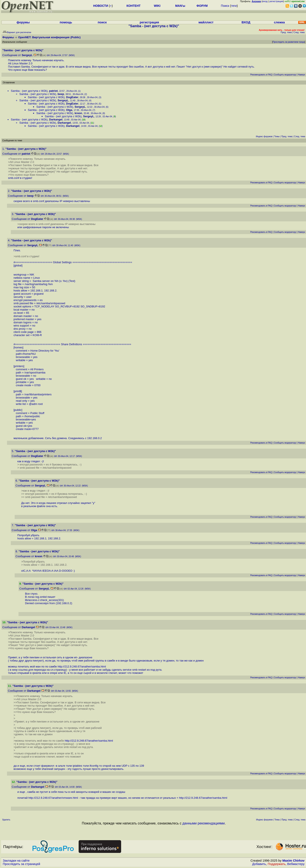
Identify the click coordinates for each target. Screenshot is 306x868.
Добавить (259, 864)
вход (265, 1)
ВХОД (246, 22)
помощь (66, 22)
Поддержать (277, 864)
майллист (206, 22)
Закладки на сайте (16, 861)
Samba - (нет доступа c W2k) (29, 91)
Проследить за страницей (21, 864)
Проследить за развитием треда (289, 42)
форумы (23, 22)
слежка (279, 22)
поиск (102, 22)
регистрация (276, 1)
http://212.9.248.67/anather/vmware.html (53, 798)
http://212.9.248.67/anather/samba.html (82, 667)
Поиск (225, 6)
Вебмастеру (296, 864)
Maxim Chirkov (293, 861)
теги (234, 6)
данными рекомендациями (203, 823)
